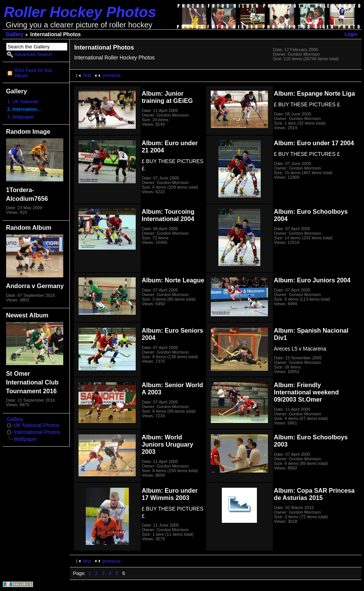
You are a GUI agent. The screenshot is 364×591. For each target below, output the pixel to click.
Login (351, 34)
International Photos (37, 432)
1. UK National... (25, 102)
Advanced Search (33, 54)
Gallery (15, 34)
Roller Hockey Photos (80, 12)
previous (111, 75)
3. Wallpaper (21, 117)
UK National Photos (37, 425)
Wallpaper (25, 439)
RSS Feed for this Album (33, 73)
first (87, 75)
